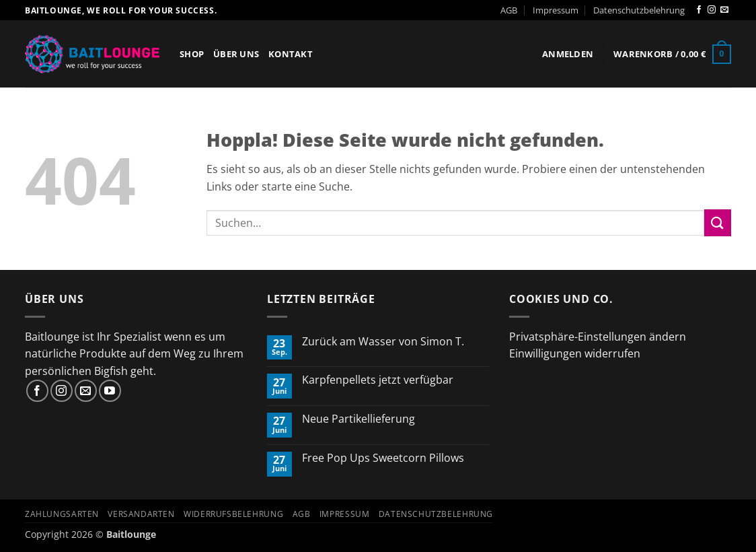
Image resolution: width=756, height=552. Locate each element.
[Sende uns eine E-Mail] (724, 10)
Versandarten (141, 514)
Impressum (556, 10)
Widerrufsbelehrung (233, 514)
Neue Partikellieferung (358, 419)
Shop (192, 54)
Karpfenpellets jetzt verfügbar (378, 380)
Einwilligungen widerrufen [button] (575, 353)
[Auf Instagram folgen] (712, 10)
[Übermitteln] (718, 222)
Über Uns (236, 54)
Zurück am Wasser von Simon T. (383, 342)
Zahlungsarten (62, 514)
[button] (568, 54)
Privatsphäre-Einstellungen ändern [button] (598, 337)
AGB (509, 10)
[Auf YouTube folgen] (110, 391)
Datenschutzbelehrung (639, 10)
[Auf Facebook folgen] (699, 10)
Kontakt (291, 54)
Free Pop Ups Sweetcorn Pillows (383, 458)
